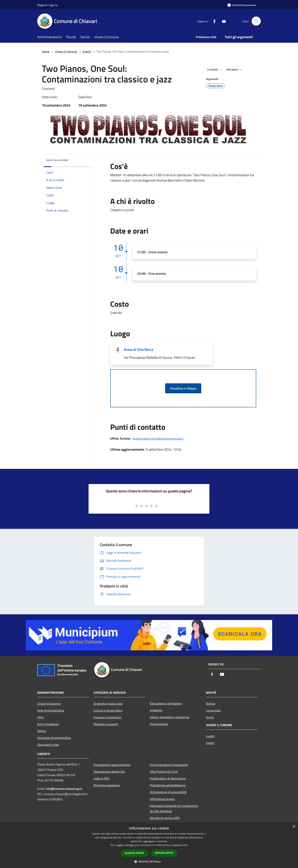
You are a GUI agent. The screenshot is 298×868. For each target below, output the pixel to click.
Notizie (211, 704)
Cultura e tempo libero (108, 710)
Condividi (215, 70)
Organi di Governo (49, 704)
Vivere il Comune (66, 51)
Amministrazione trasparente (169, 765)
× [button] (294, 827)
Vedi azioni (235, 70)
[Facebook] (213, 21)
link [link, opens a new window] (186, 845)
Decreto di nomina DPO (165, 818)
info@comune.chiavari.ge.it (64, 789)
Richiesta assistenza (107, 785)
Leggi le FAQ (101, 778)
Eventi (87, 51)
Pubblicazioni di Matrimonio (168, 778)
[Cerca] (256, 21)
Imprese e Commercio (107, 717)
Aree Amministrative (51, 710)
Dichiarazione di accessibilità (168, 792)
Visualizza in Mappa (183, 388)
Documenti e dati (48, 745)
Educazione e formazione (166, 703)
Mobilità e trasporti (106, 724)
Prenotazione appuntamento (112, 765)
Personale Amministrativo (54, 738)
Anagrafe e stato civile (108, 704)
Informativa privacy (162, 799)
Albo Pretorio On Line (164, 772)
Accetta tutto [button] (134, 853)
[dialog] (149, 845)
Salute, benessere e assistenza (170, 717)
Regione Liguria (47, 5)
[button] (149, 862)
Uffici (41, 717)
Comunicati (213, 710)
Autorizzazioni (159, 724)
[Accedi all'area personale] (242, 5)
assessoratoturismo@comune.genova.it (158, 438)
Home (46, 51)
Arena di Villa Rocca (139, 349)
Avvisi (210, 717)
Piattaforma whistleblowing (168, 785)
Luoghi (210, 736)
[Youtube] (222, 21)
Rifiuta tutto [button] (164, 853)
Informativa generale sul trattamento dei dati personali (174, 808)
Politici (42, 731)
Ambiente (156, 710)
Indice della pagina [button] (57, 160)
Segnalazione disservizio (109, 772)
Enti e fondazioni (48, 724)
